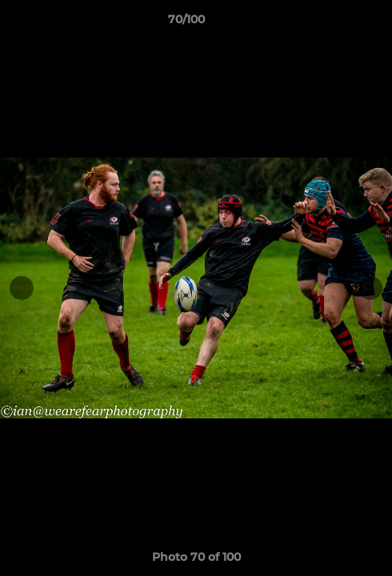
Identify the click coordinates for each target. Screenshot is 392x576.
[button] (334, 23)
